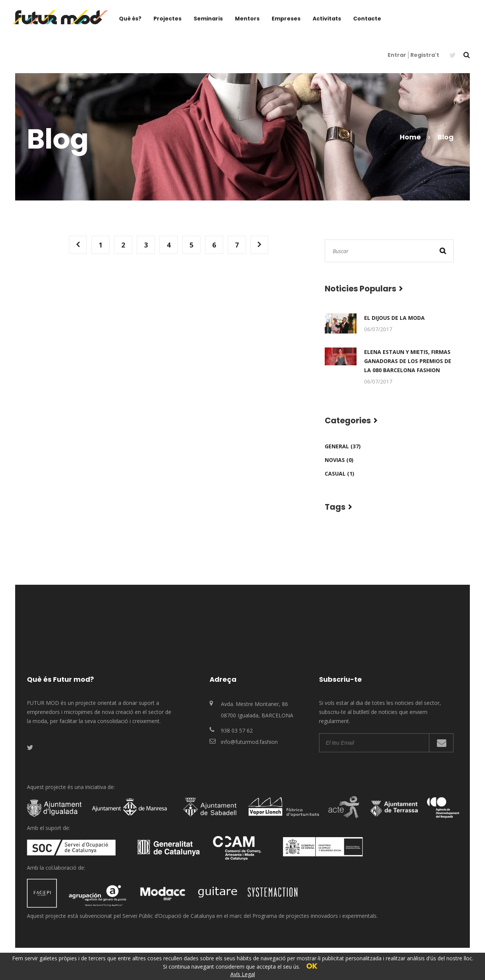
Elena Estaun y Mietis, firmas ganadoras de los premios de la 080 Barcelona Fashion (408, 361)
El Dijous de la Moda (394, 318)
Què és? (130, 19)
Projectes (167, 19)
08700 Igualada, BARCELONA (257, 715)
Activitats (327, 19)
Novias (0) (339, 460)
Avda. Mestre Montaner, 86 (254, 704)
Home (410, 137)
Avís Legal (243, 974)
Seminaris (208, 19)
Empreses (286, 19)
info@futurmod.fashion (249, 742)
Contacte (367, 19)
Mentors (247, 19)
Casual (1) (339, 474)
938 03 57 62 (237, 730)
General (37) (343, 446)
